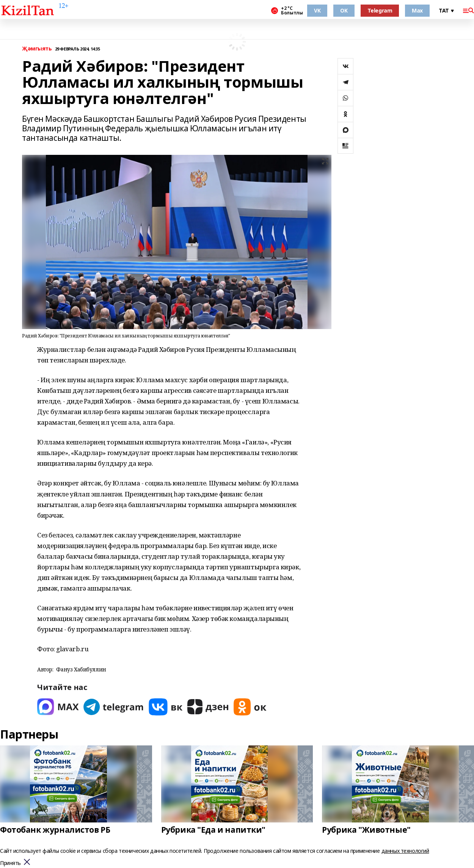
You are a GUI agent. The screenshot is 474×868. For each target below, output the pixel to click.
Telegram (380, 10)
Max (417, 10)
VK (317, 10)
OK (344, 10)
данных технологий (405, 851)
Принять (10, 863)
